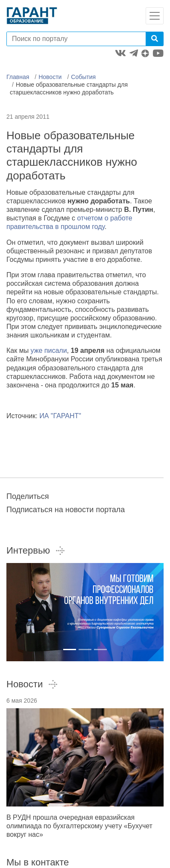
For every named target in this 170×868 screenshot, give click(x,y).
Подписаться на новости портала (66, 510)
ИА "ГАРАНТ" (60, 416)
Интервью (36, 550)
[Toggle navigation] (155, 16)
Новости (50, 77)
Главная (18, 77)
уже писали (49, 350)
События (83, 77)
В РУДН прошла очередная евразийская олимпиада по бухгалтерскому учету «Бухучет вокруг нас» (79, 826)
